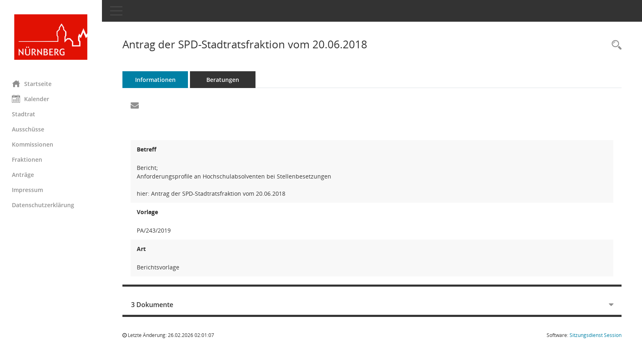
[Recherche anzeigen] (615, 45)
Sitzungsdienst (596, 335)
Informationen (156, 80)
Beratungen (223, 80)
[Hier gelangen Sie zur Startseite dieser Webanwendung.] (51, 37)
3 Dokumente (153, 305)
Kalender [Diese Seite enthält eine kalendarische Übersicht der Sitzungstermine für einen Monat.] (31, 99)
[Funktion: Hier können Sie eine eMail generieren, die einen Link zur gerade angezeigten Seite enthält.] (135, 106)
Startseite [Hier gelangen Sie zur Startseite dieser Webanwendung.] (32, 84)
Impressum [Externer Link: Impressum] (28, 190)
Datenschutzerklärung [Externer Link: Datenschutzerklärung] (43, 205)
